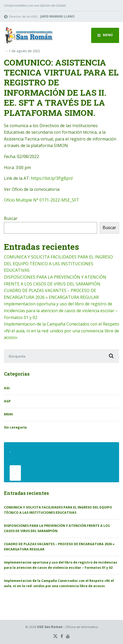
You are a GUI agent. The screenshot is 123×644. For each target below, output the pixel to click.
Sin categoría (15, 427)
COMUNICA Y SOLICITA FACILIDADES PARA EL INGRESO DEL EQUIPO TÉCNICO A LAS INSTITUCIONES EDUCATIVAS (58, 264)
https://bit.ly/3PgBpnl (52, 178)
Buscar (11, 218)
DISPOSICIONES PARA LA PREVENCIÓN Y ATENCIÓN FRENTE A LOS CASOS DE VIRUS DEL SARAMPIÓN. (57, 528)
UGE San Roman (50, 627)
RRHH (8, 414)
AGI (7, 388)
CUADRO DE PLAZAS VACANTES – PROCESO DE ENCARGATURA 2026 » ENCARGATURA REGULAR (59, 547)
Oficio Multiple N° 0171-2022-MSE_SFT (42, 200)
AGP (7, 401)
